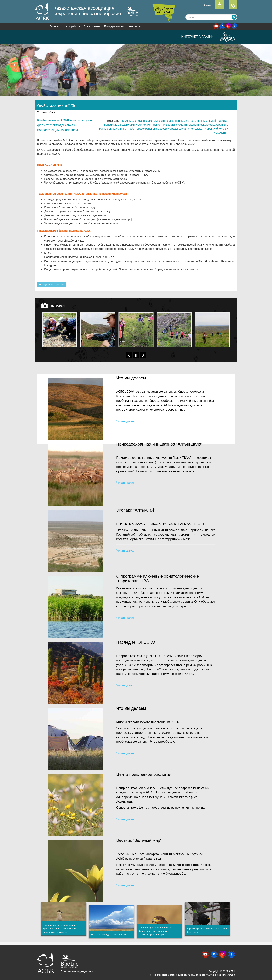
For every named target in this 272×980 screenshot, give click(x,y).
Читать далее (125, 421)
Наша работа (72, 26)
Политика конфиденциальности (78, 971)
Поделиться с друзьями (52, 284)
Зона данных (92, 26)
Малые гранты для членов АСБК (109, 934)
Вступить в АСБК (168, 10)
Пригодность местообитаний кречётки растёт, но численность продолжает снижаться (61, 928)
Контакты (135, 26)
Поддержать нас (115, 26)
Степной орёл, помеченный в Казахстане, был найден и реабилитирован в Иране (155, 931)
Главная (55, 26)
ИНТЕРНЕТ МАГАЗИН (208, 37)
